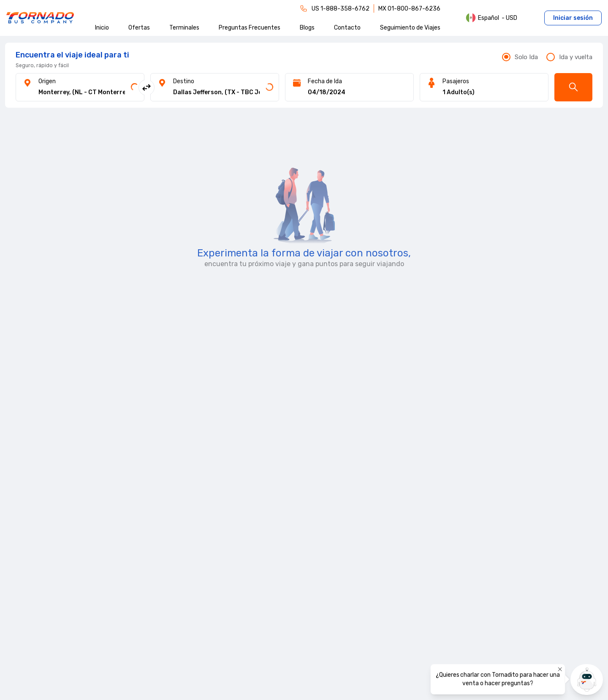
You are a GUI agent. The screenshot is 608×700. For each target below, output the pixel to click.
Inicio (102, 28)
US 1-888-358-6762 (341, 9)
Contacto (347, 28)
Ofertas (139, 28)
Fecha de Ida (325, 81)
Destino (184, 81)
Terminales (184, 28)
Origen (47, 81)
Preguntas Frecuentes (250, 28)
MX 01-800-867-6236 (409, 9)
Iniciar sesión (573, 18)
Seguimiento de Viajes (410, 28)
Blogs (307, 28)
